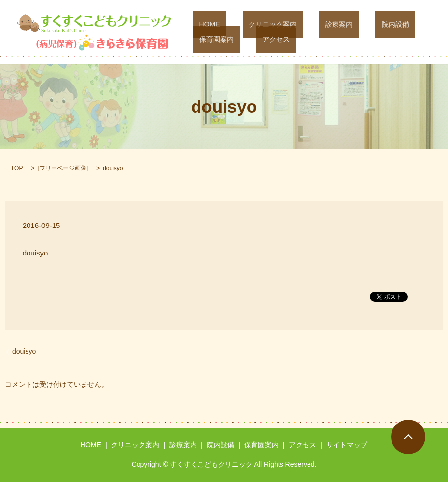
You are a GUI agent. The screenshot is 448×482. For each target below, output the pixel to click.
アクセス (207, 39)
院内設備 (353, 25)
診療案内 (308, 25)
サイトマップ (347, 445)
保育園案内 (400, 25)
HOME (203, 25)
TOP (17, 168)
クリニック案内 (254, 25)
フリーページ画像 (63, 168)
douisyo (35, 253)
